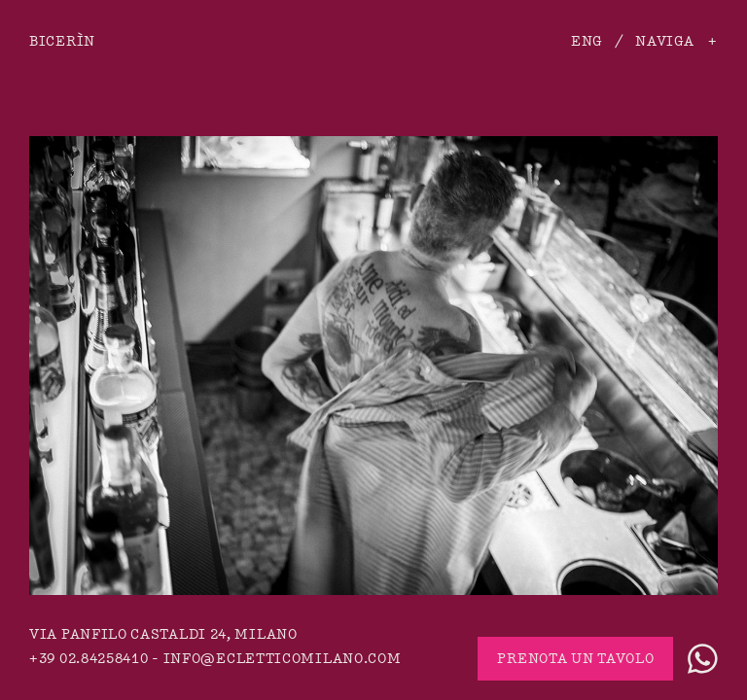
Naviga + (676, 41)
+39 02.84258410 (89, 659)
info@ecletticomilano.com (283, 659)
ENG (587, 41)
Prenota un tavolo (575, 659)
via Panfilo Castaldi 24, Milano (163, 634)
